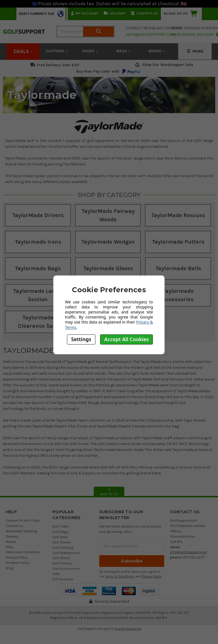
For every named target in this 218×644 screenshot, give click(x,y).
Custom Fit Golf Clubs (23, 520)
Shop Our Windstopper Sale (163, 65)
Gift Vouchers (63, 579)
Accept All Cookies (127, 339)
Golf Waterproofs (66, 553)
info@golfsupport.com (188, 552)
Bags (123, 51)
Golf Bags (60, 532)
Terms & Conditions (120, 577)
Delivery (115, 13)
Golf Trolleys (62, 563)
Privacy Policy (17, 557)
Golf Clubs (61, 526)
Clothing (57, 51)
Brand (157, 51)
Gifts (56, 574)
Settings (81, 339)
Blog (10, 568)
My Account (85, 13)
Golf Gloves (62, 542)
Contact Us (144, 13)
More (195, 51)
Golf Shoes (61, 558)
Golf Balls (60, 537)
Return (11, 542)
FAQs (10, 547)
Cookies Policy (18, 563)
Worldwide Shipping (22, 531)
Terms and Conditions (23, 552)
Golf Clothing (63, 547)
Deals (23, 51)
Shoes (90, 51)
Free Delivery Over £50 (55, 65)
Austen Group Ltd (128, 629)
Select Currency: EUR (36, 14)
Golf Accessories (66, 568)
